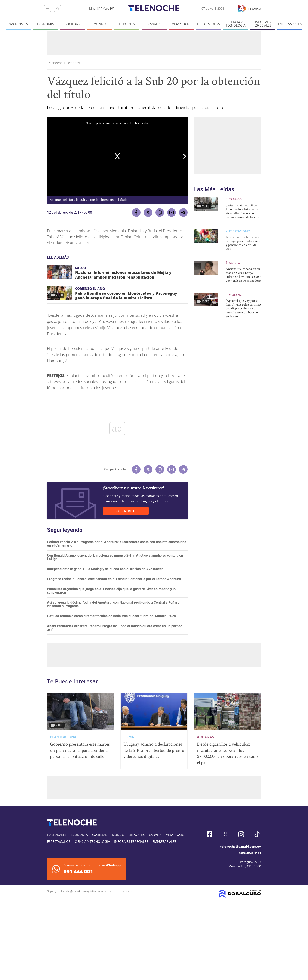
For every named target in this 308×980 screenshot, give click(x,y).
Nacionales (18, 24)
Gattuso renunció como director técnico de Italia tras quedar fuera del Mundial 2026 (112, 616)
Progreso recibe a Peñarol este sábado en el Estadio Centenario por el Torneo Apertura (114, 579)
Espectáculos (208, 24)
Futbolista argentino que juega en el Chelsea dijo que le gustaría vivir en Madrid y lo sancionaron (111, 591)
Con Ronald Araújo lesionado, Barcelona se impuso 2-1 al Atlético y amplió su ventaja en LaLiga (115, 557)
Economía (45, 24)
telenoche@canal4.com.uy (241, 846)
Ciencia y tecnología (235, 24)
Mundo (100, 24)
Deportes (127, 24)
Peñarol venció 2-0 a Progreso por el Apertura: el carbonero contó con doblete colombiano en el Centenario (117, 544)
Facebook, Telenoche (210, 834)
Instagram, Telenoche (241, 834)
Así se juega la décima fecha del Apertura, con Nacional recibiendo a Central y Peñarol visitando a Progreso (114, 604)
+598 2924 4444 (250, 853)
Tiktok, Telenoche (257, 834)
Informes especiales (263, 24)
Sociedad (73, 24)
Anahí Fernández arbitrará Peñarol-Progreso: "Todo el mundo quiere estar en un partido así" (115, 628)
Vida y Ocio (181, 24)
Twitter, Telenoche (225, 834)
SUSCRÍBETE (126, 511)
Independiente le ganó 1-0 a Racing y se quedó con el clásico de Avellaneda (105, 569)
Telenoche (55, 63)
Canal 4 (154, 24)
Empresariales (290, 24)
